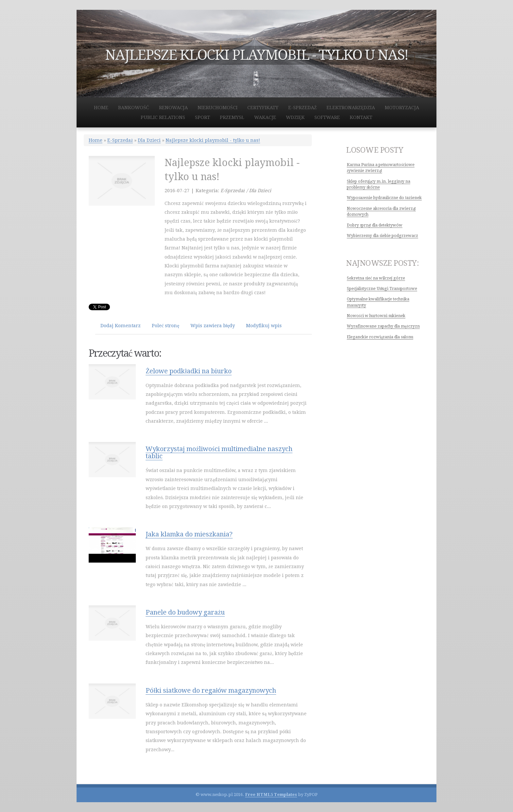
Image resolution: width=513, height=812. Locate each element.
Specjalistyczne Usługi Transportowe (382, 289)
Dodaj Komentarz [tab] (121, 326)
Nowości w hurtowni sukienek (376, 316)
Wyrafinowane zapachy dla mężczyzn (383, 326)
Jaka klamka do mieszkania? (189, 534)
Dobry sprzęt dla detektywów (375, 225)
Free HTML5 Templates (271, 795)
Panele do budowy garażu (185, 612)
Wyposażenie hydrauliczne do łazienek (384, 198)
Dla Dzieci (149, 140)
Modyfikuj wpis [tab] (264, 326)
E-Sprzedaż (120, 140)
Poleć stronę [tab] (166, 326)
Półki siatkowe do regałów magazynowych (211, 690)
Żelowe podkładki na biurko (189, 371)
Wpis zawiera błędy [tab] (213, 326)
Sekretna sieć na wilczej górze (376, 278)
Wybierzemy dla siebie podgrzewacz (382, 236)
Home (96, 140)
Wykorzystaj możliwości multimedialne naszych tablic (219, 452)
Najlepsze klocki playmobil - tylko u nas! (213, 140)
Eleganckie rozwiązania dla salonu (380, 337)
